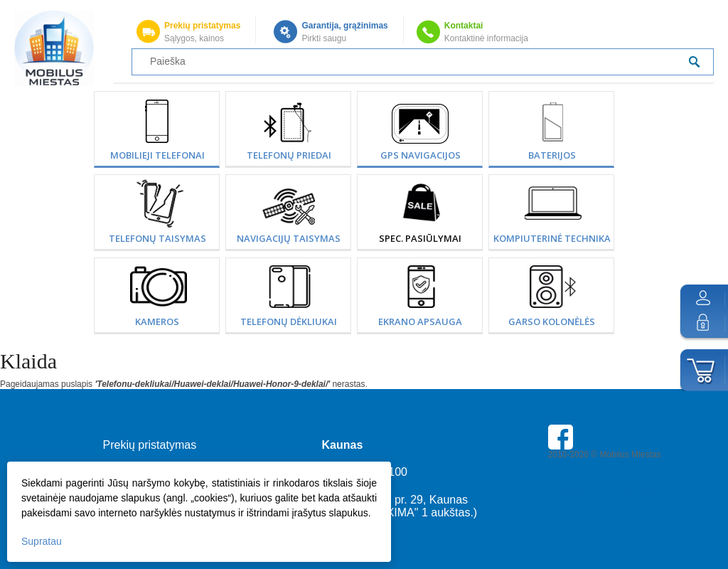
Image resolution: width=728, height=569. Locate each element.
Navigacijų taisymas (289, 238)
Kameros (157, 321)
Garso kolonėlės (552, 321)
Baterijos (552, 155)
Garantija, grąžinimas (344, 26)
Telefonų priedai (289, 155)
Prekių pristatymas (202, 26)
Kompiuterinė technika (552, 238)
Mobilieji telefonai (157, 155)
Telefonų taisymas (157, 238)
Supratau (42, 541)
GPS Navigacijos (421, 155)
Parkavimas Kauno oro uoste (603, 494)
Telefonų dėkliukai (289, 321)
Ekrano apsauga (420, 321)
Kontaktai (464, 26)
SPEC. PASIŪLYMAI (420, 238)
